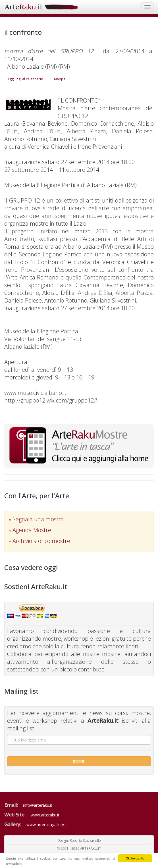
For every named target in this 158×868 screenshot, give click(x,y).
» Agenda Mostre (30, 530)
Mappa (60, 79)
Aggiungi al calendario (25, 79)
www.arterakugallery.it (47, 825)
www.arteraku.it (45, 815)
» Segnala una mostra (36, 519)
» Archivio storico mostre (39, 541)
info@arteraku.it (38, 805)
